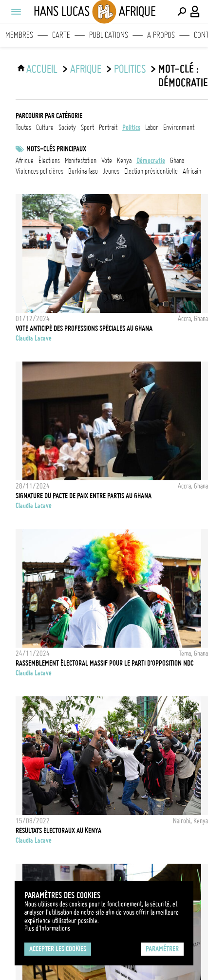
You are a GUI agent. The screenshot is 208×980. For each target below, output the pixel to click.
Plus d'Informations (47, 928)
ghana (177, 161)
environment (179, 127)
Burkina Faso (83, 171)
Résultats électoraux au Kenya (58, 831)
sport (87, 127)
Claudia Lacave (34, 338)
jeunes (111, 171)
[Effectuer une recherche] (182, 12)
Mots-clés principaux (56, 149)
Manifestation (81, 161)
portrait (108, 127)
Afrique (86, 69)
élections (49, 161)
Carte (61, 35)
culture (45, 127)
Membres (19, 35)
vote (107, 161)
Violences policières (39, 171)
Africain (192, 171)
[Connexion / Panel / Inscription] (195, 12)
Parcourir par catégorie (49, 116)
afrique (25, 161)
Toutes (23, 127)
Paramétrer (162, 949)
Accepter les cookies (58, 949)
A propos (161, 35)
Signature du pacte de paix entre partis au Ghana (84, 496)
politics (130, 69)
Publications (109, 35)
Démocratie (151, 161)
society (67, 127)
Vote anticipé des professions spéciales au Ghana (84, 328)
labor (152, 127)
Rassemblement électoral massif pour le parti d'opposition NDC (104, 663)
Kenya (124, 161)
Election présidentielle (151, 171)
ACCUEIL (42, 69)
